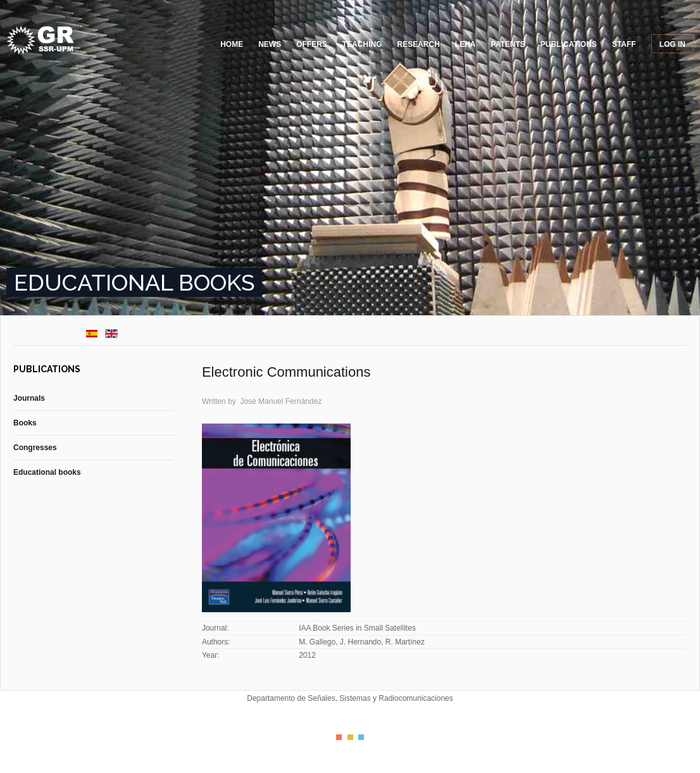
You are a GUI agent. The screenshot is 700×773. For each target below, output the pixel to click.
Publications (569, 44)
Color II (350, 737)
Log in (672, 44)
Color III (361, 737)
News (270, 44)
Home (232, 44)
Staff (624, 44)
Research (419, 44)
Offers (312, 44)
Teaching (362, 44)
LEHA (466, 44)
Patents (508, 44)
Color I (339, 737)
